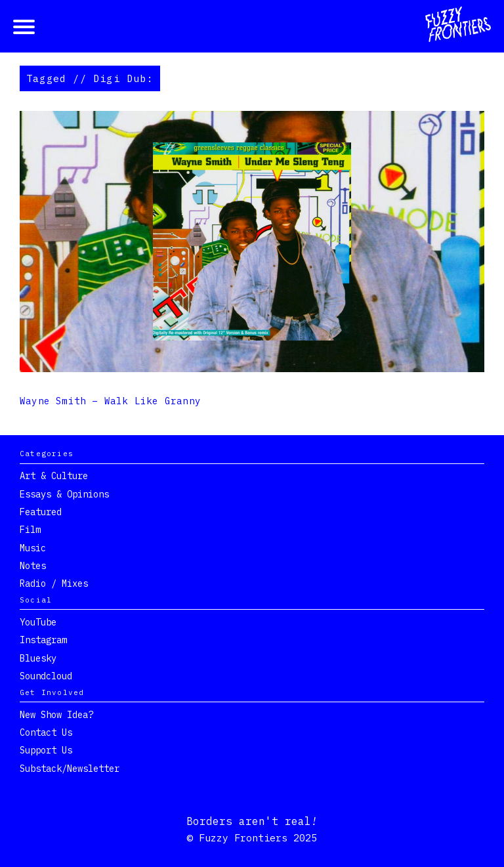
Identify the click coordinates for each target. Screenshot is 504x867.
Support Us (46, 750)
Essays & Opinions (64, 494)
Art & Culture (54, 476)
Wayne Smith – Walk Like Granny (110, 401)
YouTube (38, 622)
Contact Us (46, 732)
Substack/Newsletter (70, 769)
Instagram (43, 640)
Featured (41, 512)
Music (33, 548)
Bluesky (38, 658)
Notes (33, 566)
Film (30, 530)
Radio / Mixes (54, 583)
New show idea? (56, 715)
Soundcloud (46, 676)
